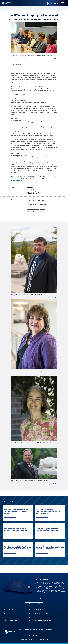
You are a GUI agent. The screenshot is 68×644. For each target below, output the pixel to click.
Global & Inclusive (40, 617)
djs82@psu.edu (31, 190)
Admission (6, 617)
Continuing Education (41, 613)
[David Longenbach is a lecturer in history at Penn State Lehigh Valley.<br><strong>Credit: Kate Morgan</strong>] (34, 260)
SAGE (43, 208)
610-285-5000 (49, 629)
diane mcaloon (32, 212)
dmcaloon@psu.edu (16, 180)
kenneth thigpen (43, 212)
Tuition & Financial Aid (10, 621)
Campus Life (40, 200)
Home (4, 8)
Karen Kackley (44, 204)
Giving (56, 3)
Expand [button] (54, 58)
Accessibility (36, 636)
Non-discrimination (27, 636)
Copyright (42, 636)
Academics (31, 200)
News (9, 8)
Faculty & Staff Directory (42, 621)
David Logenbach (32, 204)
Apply (50, 3)
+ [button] (29, 610)
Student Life (38, 610)
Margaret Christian (33, 208)
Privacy (20, 636)
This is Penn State (8, 610)
